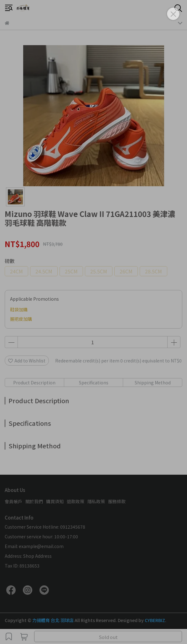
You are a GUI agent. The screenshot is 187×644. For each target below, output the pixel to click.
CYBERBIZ (155, 620)
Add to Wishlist (27, 361)
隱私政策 (96, 501)
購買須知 (55, 501)
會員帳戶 (13, 501)
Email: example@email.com (34, 546)
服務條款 (117, 501)
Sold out (108, 637)
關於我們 (34, 501)
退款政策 (75, 501)
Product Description (34, 383)
